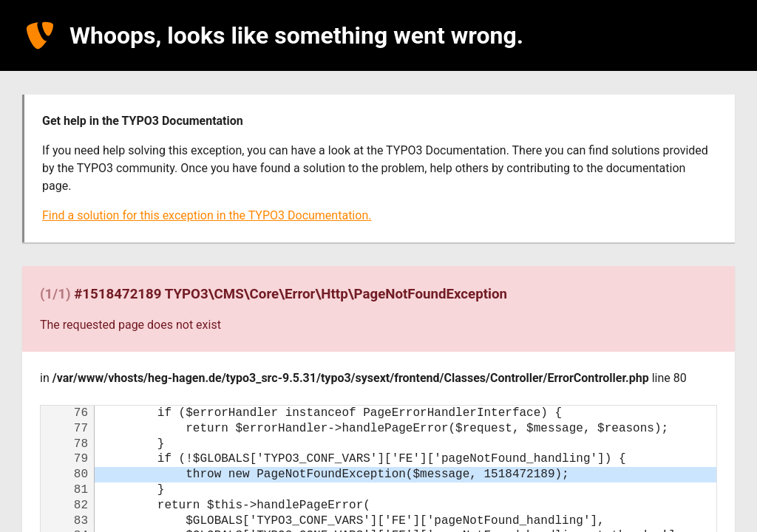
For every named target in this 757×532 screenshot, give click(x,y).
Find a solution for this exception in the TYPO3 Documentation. (207, 215)
